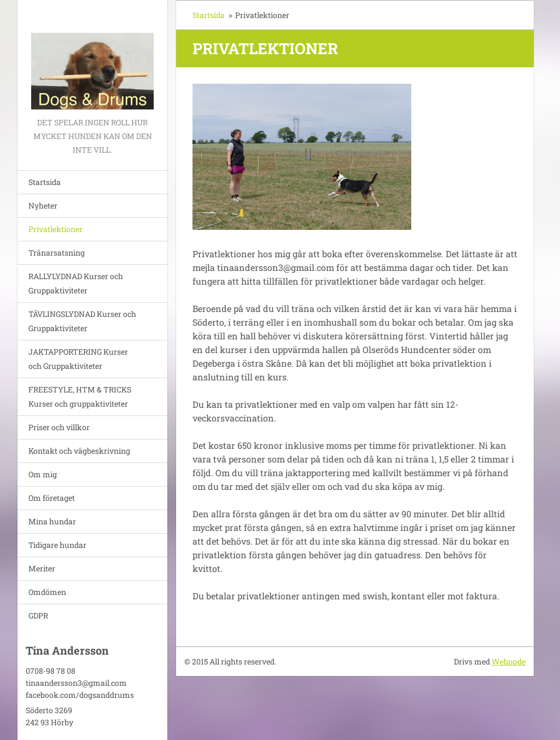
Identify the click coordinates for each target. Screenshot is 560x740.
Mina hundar (52, 521)
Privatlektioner (56, 229)
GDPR (38, 615)
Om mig (43, 474)
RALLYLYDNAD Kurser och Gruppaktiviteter (76, 283)
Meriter (42, 568)
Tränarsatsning (57, 253)
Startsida (45, 182)
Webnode (509, 661)
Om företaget (52, 498)
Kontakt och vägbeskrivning (79, 451)
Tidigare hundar (57, 545)
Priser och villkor (59, 427)
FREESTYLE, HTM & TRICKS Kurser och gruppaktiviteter (80, 397)
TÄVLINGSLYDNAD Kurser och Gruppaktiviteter (82, 321)
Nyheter (43, 206)
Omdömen (47, 592)
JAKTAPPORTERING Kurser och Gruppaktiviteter (78, 359)
